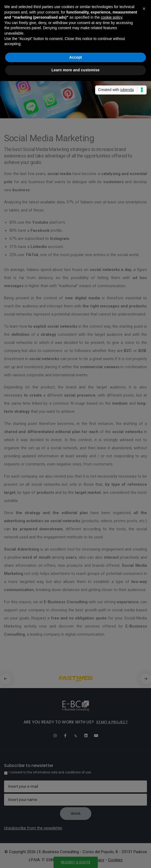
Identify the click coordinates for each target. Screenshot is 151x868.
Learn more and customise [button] (75, 70)
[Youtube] (96, 736)
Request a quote (76, 862)
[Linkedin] (86, 736)
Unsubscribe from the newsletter (33, 828)
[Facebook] (65, 736)
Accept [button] (75, 57)
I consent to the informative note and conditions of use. (50, 772)
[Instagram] (55, 736)
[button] (146, 679)
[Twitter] (76, 736)
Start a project (112, 722)
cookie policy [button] (111, 17)
